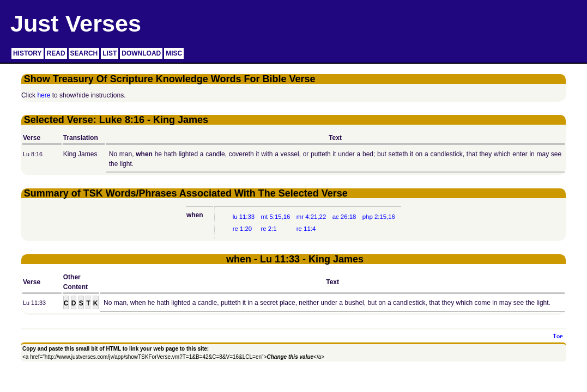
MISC (174, 53)
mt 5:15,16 (276, 217)
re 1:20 (242, 229)
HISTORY (28, 53)
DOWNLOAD (141, 53)
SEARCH (84, 53)
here (44, 95)
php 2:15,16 (379, 217)
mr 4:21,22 (311, 217)
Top (558, 336)
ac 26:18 (344, 217)
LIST (110, 53)
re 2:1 (269, 229)
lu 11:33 (244, 217)
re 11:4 (306, 229)
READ (56, 53)
